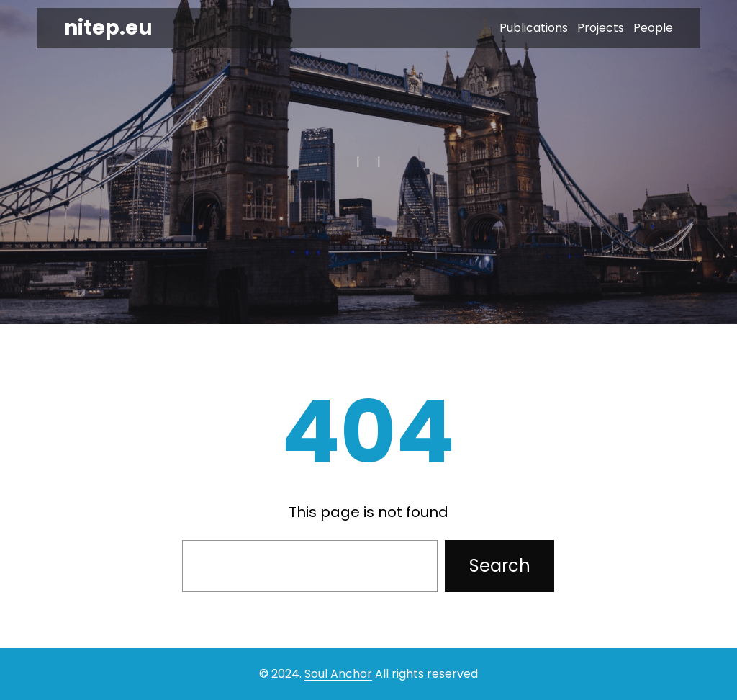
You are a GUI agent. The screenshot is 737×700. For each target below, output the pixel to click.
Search (500, 566)
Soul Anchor (338, 674)
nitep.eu (108, 28)
